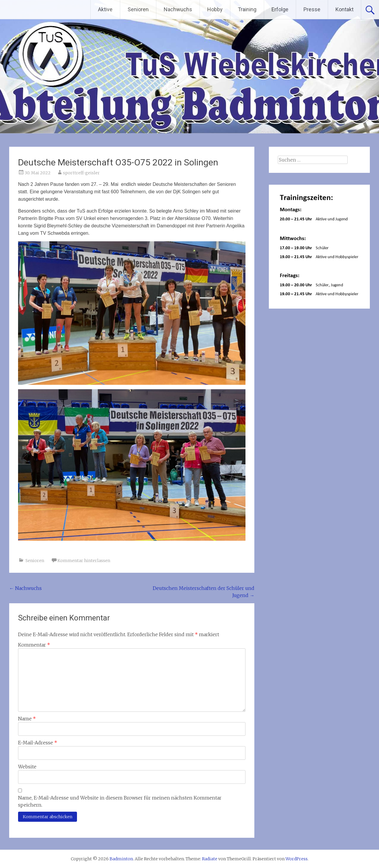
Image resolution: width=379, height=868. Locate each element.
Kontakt (345, 9)
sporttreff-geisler (81, 173)
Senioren (138, 9)
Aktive (105, 9)
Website (27, 767)
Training (247, 9)
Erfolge (280, 9)
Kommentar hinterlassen (84, 561)
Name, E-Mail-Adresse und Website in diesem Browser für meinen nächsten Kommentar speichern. (120, 801)
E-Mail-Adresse (38, 743)
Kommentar (34, 645)
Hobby (215, 9)
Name (27, 719)
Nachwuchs (178, 9)
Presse (312, 9)
